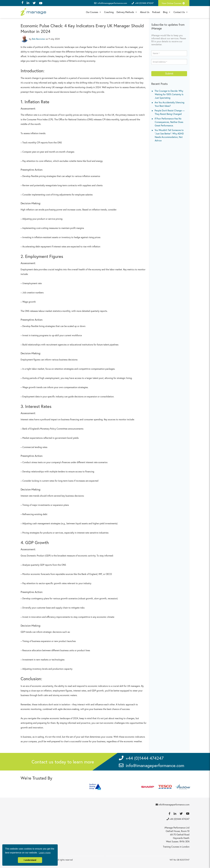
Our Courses (94, 12)
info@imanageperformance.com (111, 3)
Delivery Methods (127, 12)
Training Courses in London (176, 847)
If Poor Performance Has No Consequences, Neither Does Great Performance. (169, 122)
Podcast (156, 12)
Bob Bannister (39, 39)
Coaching (109, 12)
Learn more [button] (45, 853)
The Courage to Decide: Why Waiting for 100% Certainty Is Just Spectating (169, 94)
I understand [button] (30, 860)
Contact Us (181, 12)
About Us (145, 12)
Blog (167, 12)
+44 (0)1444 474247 (144, 3)
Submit (169, 74)
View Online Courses (174, 3)
